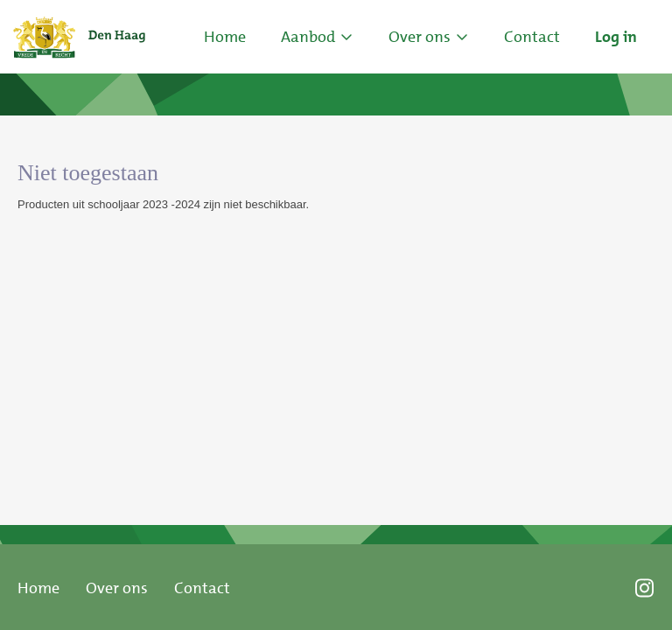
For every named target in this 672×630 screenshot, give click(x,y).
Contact (202, 588)
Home (225, 37)
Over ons (117, 588)
